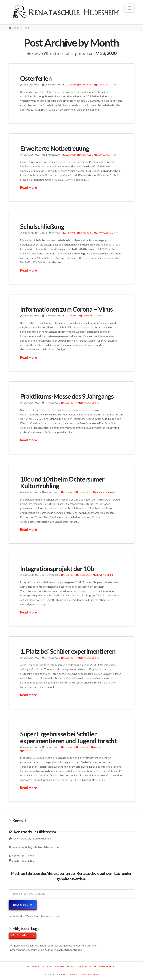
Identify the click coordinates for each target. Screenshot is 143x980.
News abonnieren (23, 905)
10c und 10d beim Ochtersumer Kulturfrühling (62, 482)
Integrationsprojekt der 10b (57, 568)
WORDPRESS (91, 974)
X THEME (72, 974)
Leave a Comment (106, 85)
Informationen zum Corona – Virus (66, 309)
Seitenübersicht (105, 966)
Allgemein (70, 85)
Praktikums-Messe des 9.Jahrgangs (67, 396)
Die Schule (84, 85)
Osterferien (36, 78)
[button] (130, 8)
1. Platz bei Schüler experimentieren (68, 651)
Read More (28, 187)
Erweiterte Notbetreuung (55, 148)
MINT (95, 747)
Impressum (84, 966)
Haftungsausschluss (61, 966)
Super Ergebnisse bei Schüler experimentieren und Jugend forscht (68, 737)
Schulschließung (42, 226)
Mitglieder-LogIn (23, 935)
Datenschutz (36, 966)
